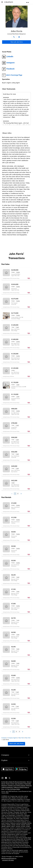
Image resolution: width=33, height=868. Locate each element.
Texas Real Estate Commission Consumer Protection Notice (15, 843)
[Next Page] (21, 494)
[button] (2, 2)
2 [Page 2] (18, 494)
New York (21, 738)
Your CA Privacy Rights (14, 789)
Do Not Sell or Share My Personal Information (14, 782)
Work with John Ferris (17, 42)
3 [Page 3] (19, 732)
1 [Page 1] (15, 494)
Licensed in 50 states (8, 860)
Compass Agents (12, 738)
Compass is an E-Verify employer (16, 786)
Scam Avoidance (19, 784)
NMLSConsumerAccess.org (9, 858)
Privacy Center (10, 784)
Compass (4, 738)
